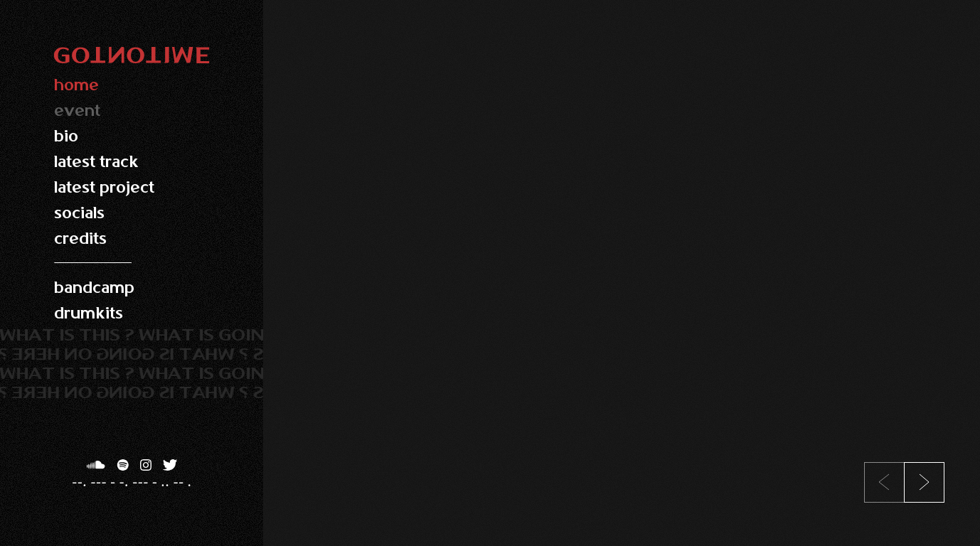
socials (79, 213)
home (76, 85)
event (77, 111)
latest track (96, 162)
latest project (104, 187)
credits (80, 239)
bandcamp (94, 288)
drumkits (89, 313)
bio (66, 136)
